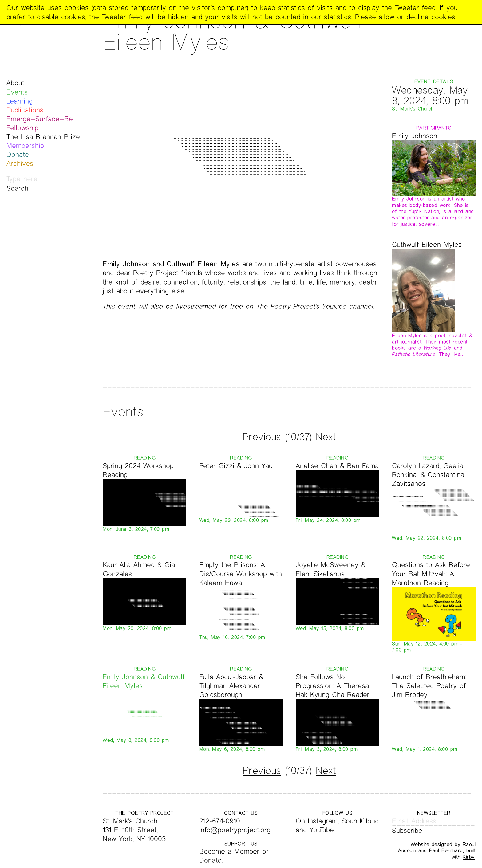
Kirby (469, 857)
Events (17, 92)
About (15, 83)
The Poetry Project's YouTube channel (314, 306)
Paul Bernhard (446, 850)
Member (247, 851)
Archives (20, 163)
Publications (25, 110)
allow (387, 17)
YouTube (322, 830)
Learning (20, 101)
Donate (18, 154)
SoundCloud (360, 821)
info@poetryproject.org (235, 830)
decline (417, 17)
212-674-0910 (220, 821)
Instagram (323, 821)
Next (326, 437)
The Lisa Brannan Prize (43, 137)
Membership (25, 145)
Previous (262, 437)
